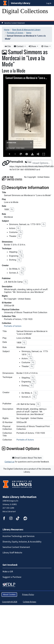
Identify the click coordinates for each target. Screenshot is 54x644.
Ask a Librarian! (9, 512)
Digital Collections (25, 11)
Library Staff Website (12, 553)
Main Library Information (19, 497)
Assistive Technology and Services (19, 536)
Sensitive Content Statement (15, 23)
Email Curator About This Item (27, 458)
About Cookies (9, 595)
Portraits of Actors (15, 33)
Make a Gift (8, 572)
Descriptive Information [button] (25, 188)
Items (29, 33)
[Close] (31, 143)
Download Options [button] (21, 449)
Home (7, 30)
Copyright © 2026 (10, 602)
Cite (8, 46)
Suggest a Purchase (12, 577)
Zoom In (10, 154)
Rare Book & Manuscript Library (26, 30)
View (45, 46)
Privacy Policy (28, 595)
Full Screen (44, 154)
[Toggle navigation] (6, 18)
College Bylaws (30, 602)
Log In (49, 3)
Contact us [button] (10, 462)
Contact (19, 46)
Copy (28, 162)
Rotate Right (21, 154)
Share (33, 46)
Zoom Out (15, 154)
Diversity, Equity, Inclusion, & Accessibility (22, 542)
